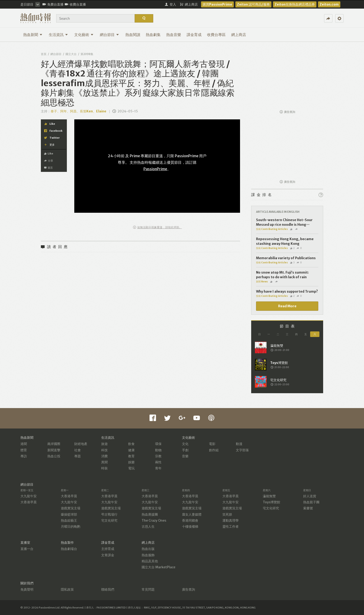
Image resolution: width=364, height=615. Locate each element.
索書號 (308, 508)
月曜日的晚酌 (71, 527)
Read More (287, 306)
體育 (24, 450)
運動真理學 (231, 520)
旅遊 (104, 444)
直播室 (25, 543)
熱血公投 (54, 456)
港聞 (24, 444)
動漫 (239, 444)
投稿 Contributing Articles (272, 229)
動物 (158, 450)
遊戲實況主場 (71, 508)
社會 (78, 450)
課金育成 (194, 35)
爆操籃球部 (69, 514)
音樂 (185, 456)
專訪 (24, 456)
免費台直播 (53, 4)
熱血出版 (148, 549)
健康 (131, 450)
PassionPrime (155, 169)
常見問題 (148, 589)
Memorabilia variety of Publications (286, 258)
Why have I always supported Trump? (287, 291)
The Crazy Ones (154, 520)
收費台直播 (75, 4)
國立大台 (71, 54)
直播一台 (27, 549)
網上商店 (239, 35)
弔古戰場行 (109, 514)
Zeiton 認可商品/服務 (253, 4)
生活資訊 (58, 35)
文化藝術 (84, 35)
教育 (131, 456)
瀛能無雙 (269, 496)
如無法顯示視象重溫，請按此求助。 (158, 227)
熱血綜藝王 (69, 520)
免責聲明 (27, 589)
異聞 (104, 462)
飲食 (131, 444)
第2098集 (87, 54)
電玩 (131, 468)
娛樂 (131, 462)
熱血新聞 (33, 35)
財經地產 (81, 444)
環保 (158, 444)
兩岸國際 (54, 444)
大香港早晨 (29, 502)
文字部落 (242, 450)
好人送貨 (310, 496)
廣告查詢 (288, 112)
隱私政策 (67, 589)
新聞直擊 (54, 450)
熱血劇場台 (69, 549)
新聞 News (262, 282)
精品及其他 (150, 561)
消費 (104, 456)
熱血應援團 (150, 514)
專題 (78, 456)
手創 (185, 450)
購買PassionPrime (217, 4)
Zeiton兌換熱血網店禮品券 (295, 4)
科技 (104, 450)
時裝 (104, 468)
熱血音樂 (174, 35)
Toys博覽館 (271, 502)
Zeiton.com (329, 4)
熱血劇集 (153, 35)
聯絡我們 (108, 589)
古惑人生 (148, 527)
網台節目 (109, 35)
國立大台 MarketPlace (158, 567)
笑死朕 (227, 514)
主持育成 (108, 549)
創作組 (214, 450)
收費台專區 (216, 35)
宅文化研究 (109, 520)
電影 (212, 444)
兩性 (158, 462)
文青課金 (108, 555)
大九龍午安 (29, 496)
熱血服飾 (148, 555)
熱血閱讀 (133, 35)
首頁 (44, 54)
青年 (158, 468)
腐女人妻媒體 (192, 514)
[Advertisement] (287, 78)
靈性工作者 (231, 527)
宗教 (158, 456)
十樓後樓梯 (190, 527)
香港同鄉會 (190, 520)
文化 (185, 444)
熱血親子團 (311, 502)
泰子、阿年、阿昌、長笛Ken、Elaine (78, 111)
